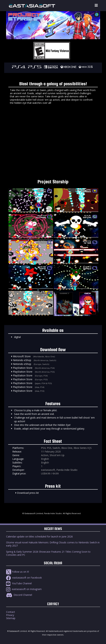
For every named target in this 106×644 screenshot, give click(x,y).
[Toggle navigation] (96, 5)
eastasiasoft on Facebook (24, 578)
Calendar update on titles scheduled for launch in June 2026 (39, 536)
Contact (11, 612)
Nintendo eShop (22, 360)
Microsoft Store (22, 356)
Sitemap (11, 618)
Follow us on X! (17, 572)
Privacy (10, 615)
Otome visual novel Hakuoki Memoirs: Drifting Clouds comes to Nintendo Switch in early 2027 (53, 544)
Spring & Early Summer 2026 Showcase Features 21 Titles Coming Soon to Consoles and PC (48, 553)
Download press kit (28, 493)
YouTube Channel (19, 583)
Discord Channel (19, 595)
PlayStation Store (23, 368)
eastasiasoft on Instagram (24, 589)
